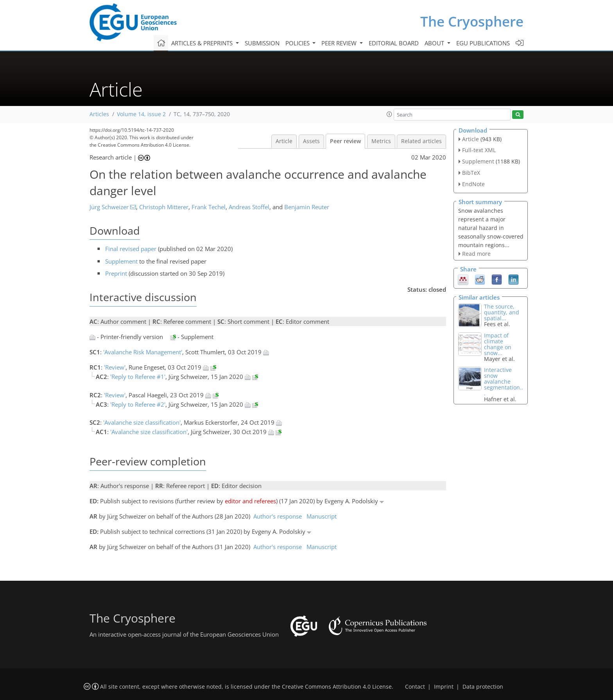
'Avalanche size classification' (142, 422)
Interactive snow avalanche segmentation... (504, 381)
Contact (415, 687)
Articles (99, 114)
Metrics (381, 141)
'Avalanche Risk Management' (143, 352)
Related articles (421, 141)
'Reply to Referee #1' (138, 377)
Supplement (121, 261)
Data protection (483, 687)
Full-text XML (479, 150)
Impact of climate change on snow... (498, 344)
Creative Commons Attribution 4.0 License (337, 687)
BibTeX (471, 173)
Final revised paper (131, 249)
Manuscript (322, 516)
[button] (389, 114)
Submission (262, 43)
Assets (311, 141)
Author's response (278, 516)
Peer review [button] (340, 43)
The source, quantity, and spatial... (502, 312)
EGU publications (483, 43)
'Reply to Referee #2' (138, 404)
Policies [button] (298, 43)
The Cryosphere (472, 21)
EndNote (473, 184)
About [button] (435, 43)
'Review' (115, 367)
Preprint (116, 273)
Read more (476, 254)
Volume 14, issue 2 (141, 114)
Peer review (345, 141)
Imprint (444, 687)
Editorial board (394, 43)
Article (284, 141)
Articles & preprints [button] (203, 43)
